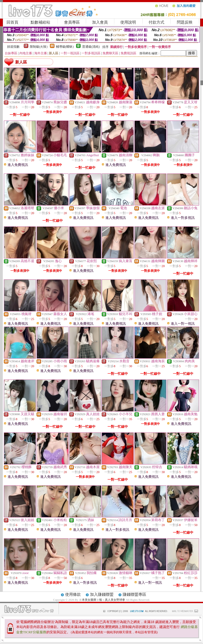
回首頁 (12, 22)
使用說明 (128, 22)
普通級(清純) (91, 47)
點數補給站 (40, 22)
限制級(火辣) (39, 47)
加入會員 (100, 22)
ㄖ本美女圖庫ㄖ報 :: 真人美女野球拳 (102, 600)
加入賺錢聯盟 (102, 594)
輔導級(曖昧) (65, 47)
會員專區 (72, 22)
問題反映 (185, 22)
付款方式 (156, 22)
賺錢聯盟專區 (134, 594)
